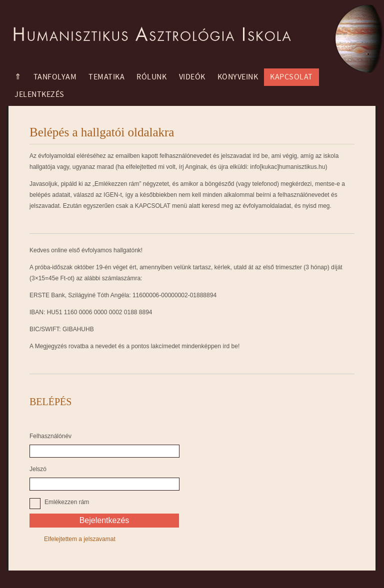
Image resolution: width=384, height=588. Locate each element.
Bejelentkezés (104, 520)
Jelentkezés (39, 94)
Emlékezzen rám (67, 502)
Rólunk (151, 77)
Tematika (106, 77)
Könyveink (238, 77)
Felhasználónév (50, 436)
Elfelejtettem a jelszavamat (80, 539)
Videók (192, 77)
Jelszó (38, 469)
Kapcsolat (291, 77)
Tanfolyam (55, 77)
